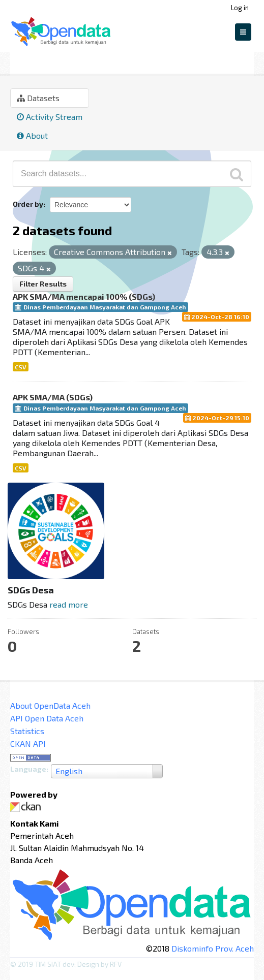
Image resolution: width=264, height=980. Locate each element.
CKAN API (28, 744)
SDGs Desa (78, 61)
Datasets (38, 98)
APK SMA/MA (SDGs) (53, 397)
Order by (28, 204)
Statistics (27, 731)
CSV (21, 367)
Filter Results (43, 284)
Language (28, 769)
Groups (27, 61)
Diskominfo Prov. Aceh (213, 948)
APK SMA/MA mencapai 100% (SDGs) (84, 296)
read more (69, 604)
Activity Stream (50, 117)
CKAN (27, 807)
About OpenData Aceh (50, 705)
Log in (240, 8)
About (32, 135)
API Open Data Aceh (47, 718)
